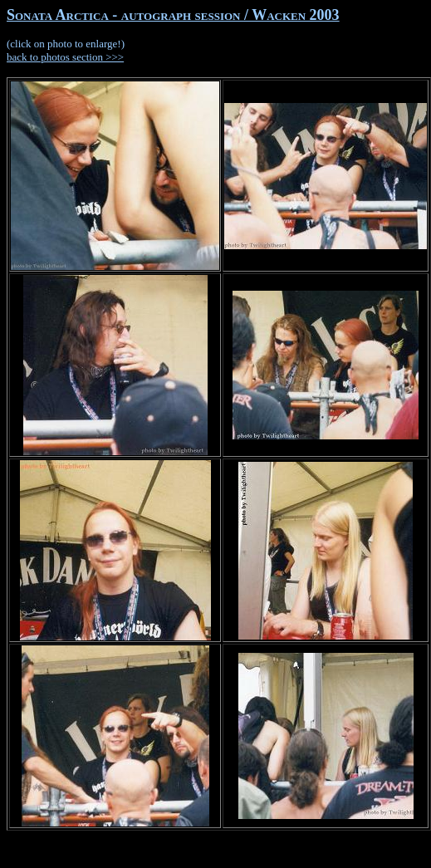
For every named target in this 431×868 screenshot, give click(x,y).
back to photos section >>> (65, 57)
